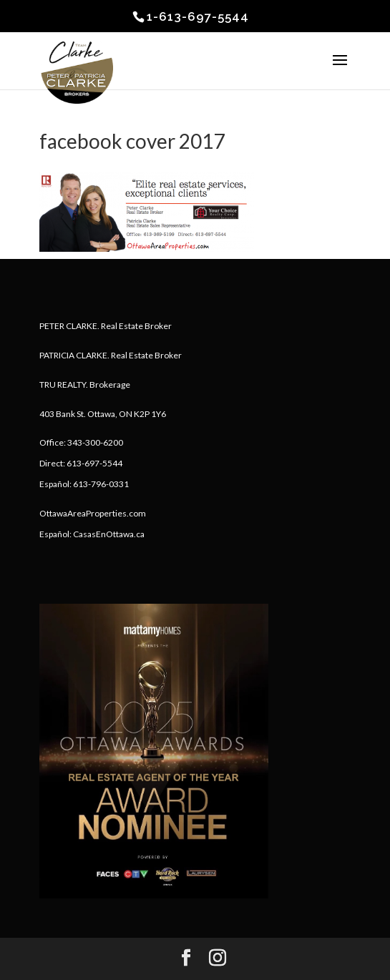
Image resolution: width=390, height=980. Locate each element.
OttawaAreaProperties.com (93, 513)
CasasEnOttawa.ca (109, 534)
